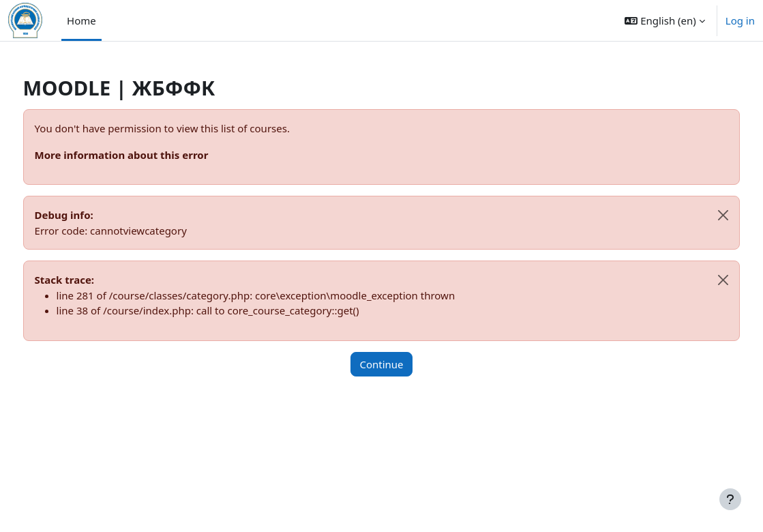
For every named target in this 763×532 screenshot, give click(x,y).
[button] (664, 20)
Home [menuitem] (81, 20)
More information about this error (147, 155)
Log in (740, 20)
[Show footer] (730, 499)
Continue (381, 364)
